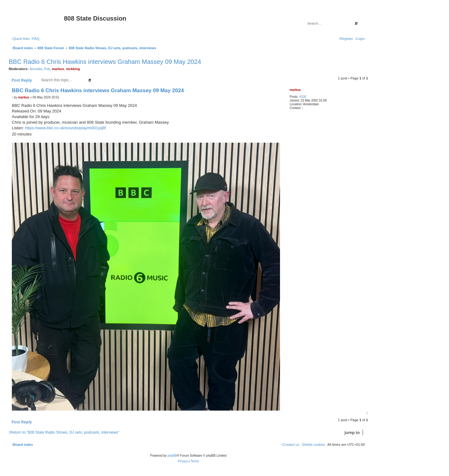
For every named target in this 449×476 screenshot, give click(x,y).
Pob (47, 69)
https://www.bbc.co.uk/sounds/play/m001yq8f (65, 128)
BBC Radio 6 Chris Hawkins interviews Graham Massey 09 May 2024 (105, 62)
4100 (303, 97)
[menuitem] (35, 39)
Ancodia (36, 69)
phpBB (172, 456)
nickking (73, 69)
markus (58, 69)
